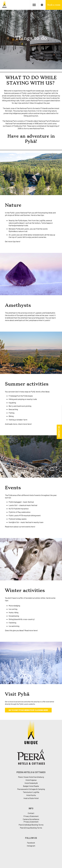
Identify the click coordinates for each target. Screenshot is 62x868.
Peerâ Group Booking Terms (31, 828)
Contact (31, 813)
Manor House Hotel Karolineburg (31, 777)
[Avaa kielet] (42, 5)
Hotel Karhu (31, 795)
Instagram (31, 846)
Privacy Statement (31, 816)
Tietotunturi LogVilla (31, 792)
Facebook (31, 843)
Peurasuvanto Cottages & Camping (31, 789)
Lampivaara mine (35, 320)
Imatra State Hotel (31, 798)
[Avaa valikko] (34, 5)
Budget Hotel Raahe (31, 786)
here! (18, 241)
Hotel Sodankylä (31, 783)
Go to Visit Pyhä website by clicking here (28, 710)
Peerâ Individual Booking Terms (31, 825)
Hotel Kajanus (31, 780)
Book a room (54, 5)
